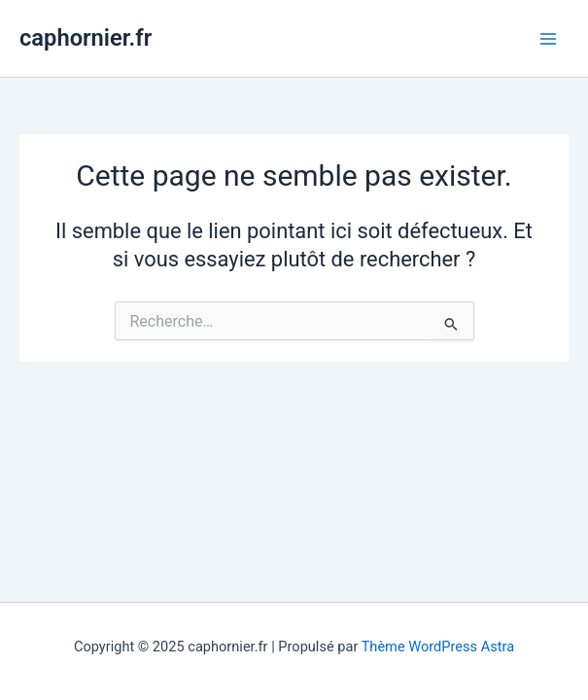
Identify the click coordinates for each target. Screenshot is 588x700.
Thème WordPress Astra (438, 647)
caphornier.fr (86, 38)
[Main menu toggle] (548, 39)
